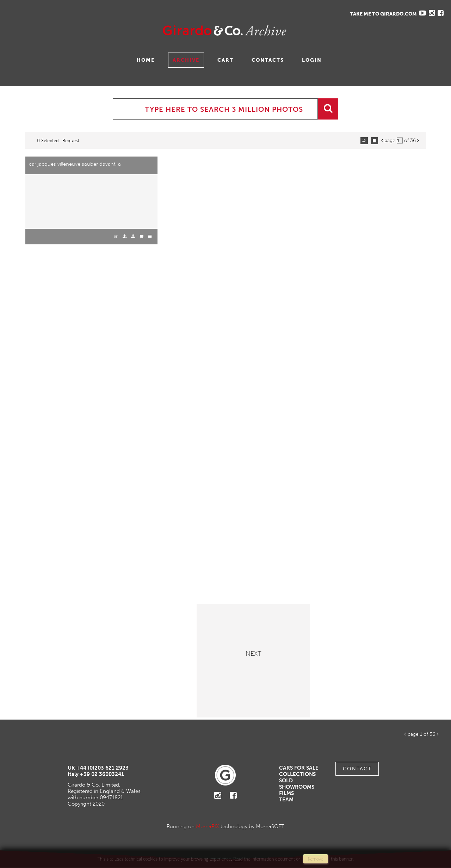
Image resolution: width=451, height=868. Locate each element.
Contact (357, 769)
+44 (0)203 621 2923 (103, 768)
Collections (297, 774)
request (71, 140)
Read (238, 859)
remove (315, 859)
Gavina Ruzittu (76, 30)
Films (286, 793)
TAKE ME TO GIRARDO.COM (384, 14)
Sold (286, 781)
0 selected (48, 140)
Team (286, 800)
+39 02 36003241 (102, 774)
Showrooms (297, 787)
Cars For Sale (299, 768)
